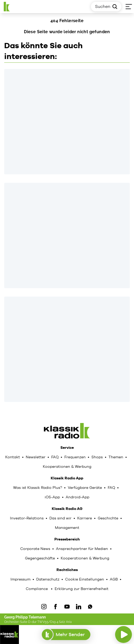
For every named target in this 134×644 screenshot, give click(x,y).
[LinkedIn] (79, 607)
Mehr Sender (66, 635)
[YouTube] (67, 607)
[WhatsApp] (90, 607)
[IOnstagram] (44, 607)
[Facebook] (55, 607)
